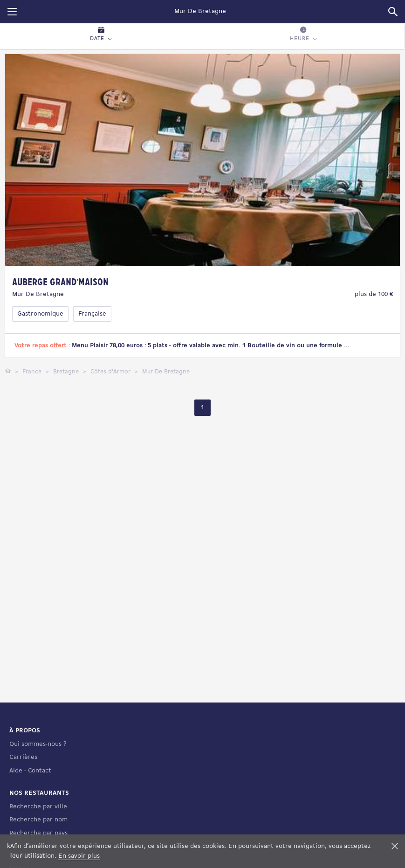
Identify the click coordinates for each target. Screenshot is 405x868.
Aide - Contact (30, 771)
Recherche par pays (38, 833)
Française (92, 314)
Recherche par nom (38, 820)
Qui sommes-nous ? (38, 744)
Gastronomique (40, 314)
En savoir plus (79, 856)
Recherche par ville (38, 807)
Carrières (23, 757)
